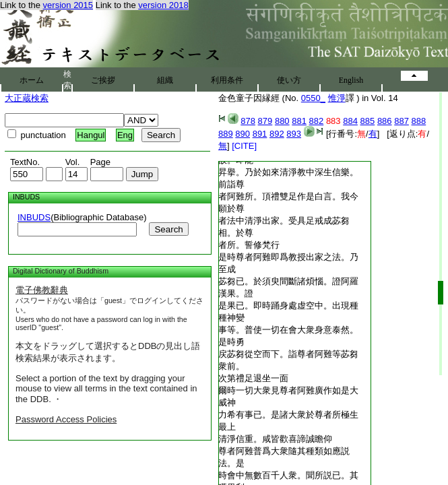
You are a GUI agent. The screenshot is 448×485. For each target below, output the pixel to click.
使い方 (289, 80)
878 (248, 121)
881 (299, 121)
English (351, 80)
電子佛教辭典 (42, 290)
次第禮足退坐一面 (253, 378)
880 (282, 121)
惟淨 (337, 98)
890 (243, 134)
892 (277, 134)
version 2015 (68, 5)
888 (419, 121)
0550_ (313, 98)
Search (168, 229)
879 (265, 121)
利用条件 (227, 80)
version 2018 (163, 5)
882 (317, 121)
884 (350, 121)
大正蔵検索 (27, 98)
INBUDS (34, 217)
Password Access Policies (66, 419)
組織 (165, 80)
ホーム (32, 80)
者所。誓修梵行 (249, 245)
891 (260, 134)
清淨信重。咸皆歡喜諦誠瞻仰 (275, 439)
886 (385, 121)
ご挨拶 (103, 80)
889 (226, 134)
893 (294, 134)
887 (402, 121)
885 (368, 121)
